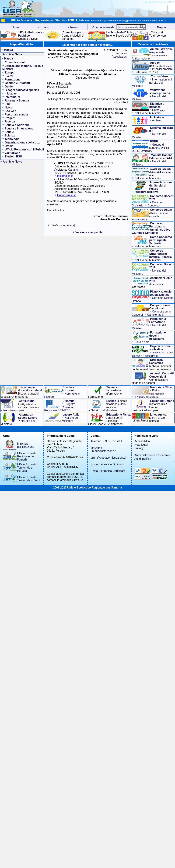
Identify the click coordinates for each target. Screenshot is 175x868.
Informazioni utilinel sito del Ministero (152, 83)
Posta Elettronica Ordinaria (107, 464)
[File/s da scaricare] (63, 225)
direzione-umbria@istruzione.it (102, 21)
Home (159, 110)
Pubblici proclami (163, 69)
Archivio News (12, 54)
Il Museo (147, 397)
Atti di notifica (143, 459)
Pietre (157, 392)
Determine (141, 72)
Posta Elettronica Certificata (108, 471)
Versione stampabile (89, 232)
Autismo (157, 120)
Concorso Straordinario (146, 207)
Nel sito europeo (14, 410)
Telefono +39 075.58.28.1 (106, 441)
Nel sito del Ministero (148, 113)
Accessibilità (142, 441)
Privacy (139, 448)
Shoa (168, 387)
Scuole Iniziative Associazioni (119, 53)
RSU (155, 72)
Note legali (141, 445)
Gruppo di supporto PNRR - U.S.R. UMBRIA (151, 148)
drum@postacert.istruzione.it (135, 21)
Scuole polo (142, 342)
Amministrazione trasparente (152, 455)
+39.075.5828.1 (160, 21)
